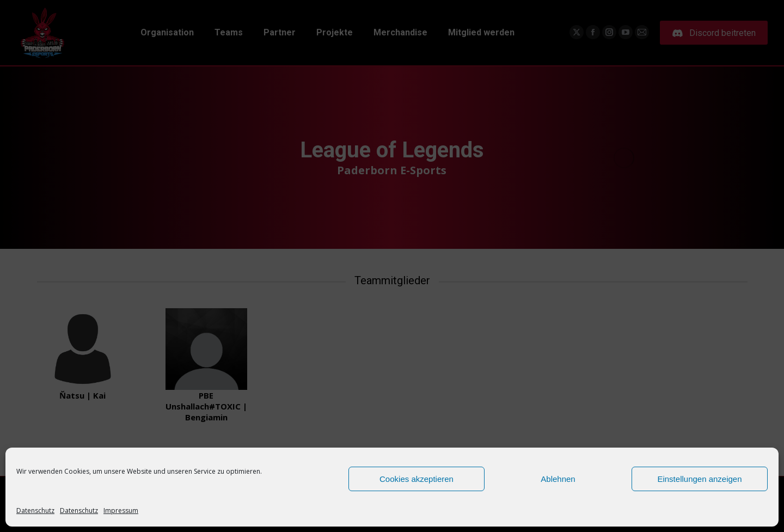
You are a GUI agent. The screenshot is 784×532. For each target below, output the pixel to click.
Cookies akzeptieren (416, 479)
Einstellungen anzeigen (699, 479)
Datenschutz (35, 510)
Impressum (121, 510)
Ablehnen (558, 479)
